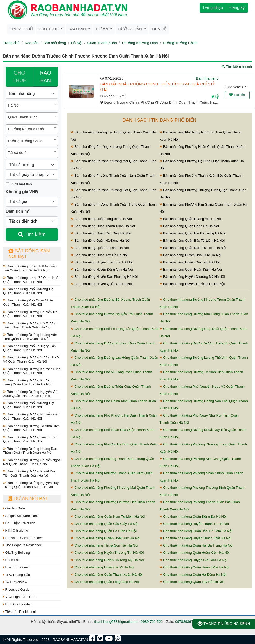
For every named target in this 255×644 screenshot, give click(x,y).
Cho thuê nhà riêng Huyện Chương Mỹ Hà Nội (107, 560)
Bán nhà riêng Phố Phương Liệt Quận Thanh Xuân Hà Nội (29, 405)
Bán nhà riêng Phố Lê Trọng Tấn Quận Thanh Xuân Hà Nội (29, 348)
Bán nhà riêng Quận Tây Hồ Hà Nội (99, 255)
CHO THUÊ (19, 77)
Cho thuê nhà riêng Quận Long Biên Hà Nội (105, 582)
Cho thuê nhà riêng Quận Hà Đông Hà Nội (193, 574)
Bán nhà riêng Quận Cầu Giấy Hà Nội (101, 233)
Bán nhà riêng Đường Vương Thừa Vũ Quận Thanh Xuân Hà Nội (31, 359)
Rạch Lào (11, 560)
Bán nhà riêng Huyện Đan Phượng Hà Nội (104, 277)
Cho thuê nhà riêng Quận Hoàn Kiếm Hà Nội (195, 553)
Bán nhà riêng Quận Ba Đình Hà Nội (100, 248)
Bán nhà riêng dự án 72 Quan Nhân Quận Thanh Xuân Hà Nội (32, 280)
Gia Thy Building (17, 553)
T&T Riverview (15, 582)
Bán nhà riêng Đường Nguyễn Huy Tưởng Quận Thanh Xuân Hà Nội (31, 485)
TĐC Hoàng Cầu (17, 575)
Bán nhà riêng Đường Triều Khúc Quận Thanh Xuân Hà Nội (30, 439)
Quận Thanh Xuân (102, 43)
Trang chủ (21, 29)
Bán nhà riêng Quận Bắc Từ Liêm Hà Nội (192, 241)
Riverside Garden (17, 589)
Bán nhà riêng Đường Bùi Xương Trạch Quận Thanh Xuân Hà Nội (30, 325)
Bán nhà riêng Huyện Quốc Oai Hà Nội (102, 284)
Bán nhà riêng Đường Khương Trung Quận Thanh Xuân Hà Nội (28, 382)
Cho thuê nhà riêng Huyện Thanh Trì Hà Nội (194, 524)
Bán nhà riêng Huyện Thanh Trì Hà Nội (102, 262)
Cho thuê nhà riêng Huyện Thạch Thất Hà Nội (196, 538)
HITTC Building (16, 530)
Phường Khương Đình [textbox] (26, 129)
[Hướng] (32, 165)
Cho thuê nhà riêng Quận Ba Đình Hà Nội (104, 531)
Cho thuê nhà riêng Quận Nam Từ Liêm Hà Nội (108, 516)
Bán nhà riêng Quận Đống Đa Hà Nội (189, 226)
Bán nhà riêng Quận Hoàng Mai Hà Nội (191, 219)
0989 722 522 (152, 622)
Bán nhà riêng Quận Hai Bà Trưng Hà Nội (193, 233)
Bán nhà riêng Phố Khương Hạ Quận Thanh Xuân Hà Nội (28, 291)
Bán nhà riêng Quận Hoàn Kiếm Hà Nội (191, 269)
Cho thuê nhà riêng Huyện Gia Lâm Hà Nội (193, 560)
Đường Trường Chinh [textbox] (25, 141)
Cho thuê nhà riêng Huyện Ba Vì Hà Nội (102, 567)
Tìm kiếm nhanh (237, 67)
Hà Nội (77, 43)
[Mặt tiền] (7, 184)
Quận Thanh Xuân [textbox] (23, 117)
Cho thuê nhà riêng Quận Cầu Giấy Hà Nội (105, 524)
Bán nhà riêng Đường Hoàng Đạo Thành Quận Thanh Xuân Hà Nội (30, 451)
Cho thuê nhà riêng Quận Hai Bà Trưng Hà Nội (196, 545)
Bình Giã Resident (18, 604)
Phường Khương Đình (140, 43)
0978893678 (185, 622)
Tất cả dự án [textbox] (18, 153)
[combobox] (32, 105)
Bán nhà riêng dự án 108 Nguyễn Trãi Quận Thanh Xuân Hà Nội (30, 268)
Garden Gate (14, 508)
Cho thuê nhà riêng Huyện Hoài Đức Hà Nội (105, 538)
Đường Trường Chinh (180, 43)
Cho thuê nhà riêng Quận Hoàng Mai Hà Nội (194, 567)
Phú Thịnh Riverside (19, 523)
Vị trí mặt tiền (19, 184)
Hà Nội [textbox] (14, 105)
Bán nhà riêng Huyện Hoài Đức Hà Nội (190, 255)
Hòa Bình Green (16, 567)
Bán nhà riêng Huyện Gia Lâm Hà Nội (190, 262)
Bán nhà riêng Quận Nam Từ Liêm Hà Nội (193, 248)
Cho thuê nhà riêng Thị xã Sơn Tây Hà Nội (104, 545)
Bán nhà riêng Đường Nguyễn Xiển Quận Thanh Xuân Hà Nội (31, 416)
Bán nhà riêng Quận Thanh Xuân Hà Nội (103, 226)
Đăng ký (237, 8)
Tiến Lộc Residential (19, 612)
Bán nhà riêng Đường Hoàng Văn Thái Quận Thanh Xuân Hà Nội (30, 337)
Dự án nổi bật (28, 499)
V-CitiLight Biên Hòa (19, 597)
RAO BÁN (46, 77)
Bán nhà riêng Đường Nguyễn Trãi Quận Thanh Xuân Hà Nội (31, 314)
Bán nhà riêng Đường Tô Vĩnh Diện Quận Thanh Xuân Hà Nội (31, 428)
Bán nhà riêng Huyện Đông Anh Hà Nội (102, 269)
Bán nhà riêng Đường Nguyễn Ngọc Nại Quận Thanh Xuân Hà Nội (32, 462)
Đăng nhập (213, 8)
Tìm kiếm (32, 234)
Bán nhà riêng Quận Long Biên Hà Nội (101, 219)
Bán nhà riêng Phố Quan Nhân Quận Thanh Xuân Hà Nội (28, 302)
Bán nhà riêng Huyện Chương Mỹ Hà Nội (192, 277)
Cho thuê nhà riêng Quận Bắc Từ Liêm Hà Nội (196, 531)
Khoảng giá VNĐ (22, 192)
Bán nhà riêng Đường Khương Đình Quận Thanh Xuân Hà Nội (32, 371)
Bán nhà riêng (55, 43)
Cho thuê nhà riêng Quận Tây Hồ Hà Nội (192, 582)
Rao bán (32, 43)
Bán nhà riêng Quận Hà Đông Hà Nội (100, 241)
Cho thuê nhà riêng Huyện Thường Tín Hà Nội (107, 553)
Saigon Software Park (20, 516)
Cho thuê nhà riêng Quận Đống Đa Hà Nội (193, 516)
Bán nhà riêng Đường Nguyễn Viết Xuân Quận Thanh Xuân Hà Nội (31, 394)
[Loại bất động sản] (32, 94)
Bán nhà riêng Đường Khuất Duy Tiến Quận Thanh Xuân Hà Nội (29, 473)
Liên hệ (159, 29)
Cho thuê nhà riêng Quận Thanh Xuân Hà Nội (107, 574)
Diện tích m (18, 211)
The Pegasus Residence (22, 545)
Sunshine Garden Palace (23, 538)
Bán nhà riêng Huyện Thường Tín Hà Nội (192, 284)
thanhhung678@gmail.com (116, 622)
